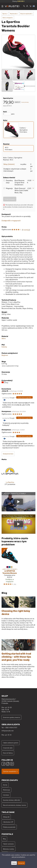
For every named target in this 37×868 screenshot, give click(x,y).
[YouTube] (12, 764)
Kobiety (4, 347)
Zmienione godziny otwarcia (11, 717)
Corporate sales (8, 748)
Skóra (4, 338)
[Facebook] (3, 764)
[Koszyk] (30, 6)
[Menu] (2, 6)
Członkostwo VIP (8, 822)
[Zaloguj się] (27, 6)
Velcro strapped (8, 18)
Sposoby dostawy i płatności (11, 800)
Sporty (5, 14)
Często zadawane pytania (11, 743)
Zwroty (5, 785)
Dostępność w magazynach (11, 221)
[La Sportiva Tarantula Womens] (10, 568)
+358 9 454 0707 (11, 728)
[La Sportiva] (10, 475)
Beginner (5, 355)
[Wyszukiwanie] (24, 6)
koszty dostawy (25, 102)
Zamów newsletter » (10, 771)
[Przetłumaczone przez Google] (8, 398)
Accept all (21, 863)
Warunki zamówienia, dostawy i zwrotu (15, 805)
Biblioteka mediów (9, 849)
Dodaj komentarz (8, 454)
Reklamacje (6, 790)
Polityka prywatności (9, 827)
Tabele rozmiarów (8, 844)
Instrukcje (6, 795)
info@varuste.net (8, 731)
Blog (4, 839)
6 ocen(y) (26, 230)
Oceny (19, 1)
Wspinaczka (14, 14)
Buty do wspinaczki (26, 14)
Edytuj (14, 863)
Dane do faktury (8, 753)
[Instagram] (8, 764)
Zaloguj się (6, 817)
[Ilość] (7, 114)
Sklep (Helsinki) (9, 164)
